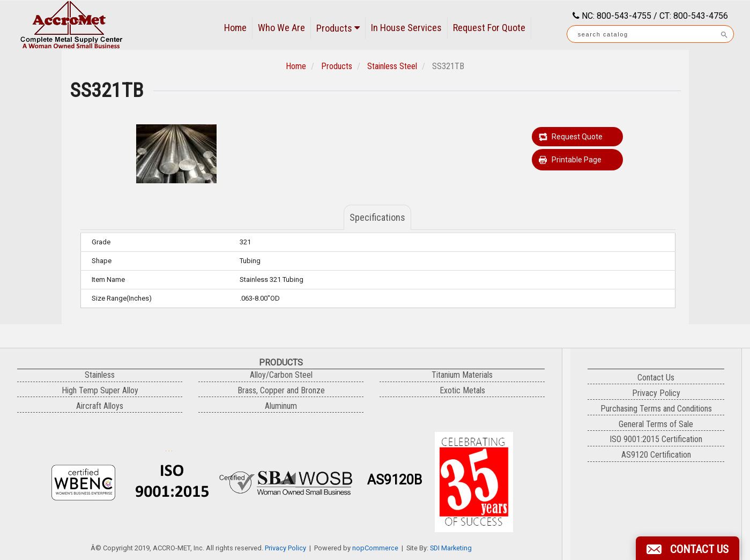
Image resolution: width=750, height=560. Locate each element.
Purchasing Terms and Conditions (656, 409)
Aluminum (281, 406)
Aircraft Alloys (100, 406)
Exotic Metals (462, 390)
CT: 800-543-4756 (694, 16)
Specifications (377, 217)
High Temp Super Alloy (100, 390)
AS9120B (395, 480)
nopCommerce (375, 548)
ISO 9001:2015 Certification (656, 439)
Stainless (100, 375)
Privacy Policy (285, 548)
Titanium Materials (462, 375)
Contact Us (656, 378)
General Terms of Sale (656, 424)
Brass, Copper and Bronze (281, 390)
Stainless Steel (392, 66)
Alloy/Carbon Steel (281, 375)
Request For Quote (489, 28)
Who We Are (281, 28)
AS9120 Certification (656, 455)
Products (338, 28)
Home (235, 28)
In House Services (406, 28)
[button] (688, 548)
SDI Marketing (451, 548)
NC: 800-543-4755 (615, 16)
